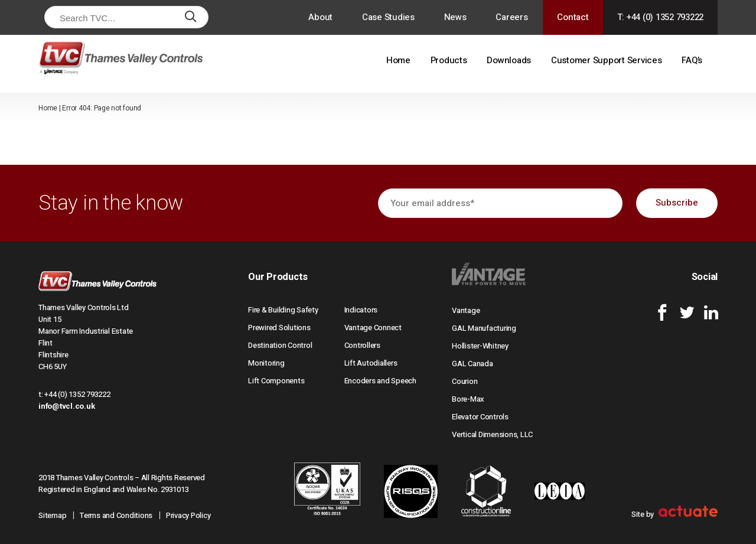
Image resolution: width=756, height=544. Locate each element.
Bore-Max (468, 399)
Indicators (361, 310)
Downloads (509, 60)
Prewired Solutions (279, 328)
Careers (511, 17)
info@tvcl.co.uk (66, 406)
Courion (465, 381)
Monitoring (266, 363)
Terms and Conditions (116, 515)
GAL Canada (472, 364)
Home (398, 60)
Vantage (466, 310)
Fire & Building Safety (283, 310)
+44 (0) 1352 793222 (77, 394)
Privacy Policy (188, 515)
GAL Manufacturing (484, 328)
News (455, 17)
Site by (674, 514)
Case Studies (388, 17)
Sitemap (52, 515)
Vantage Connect (373, 328)
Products (449, 60)
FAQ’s (692, 60)
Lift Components (276, 381)
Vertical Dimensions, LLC (492, 434)
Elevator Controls (480, 417)
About (320, 17)
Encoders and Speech (380, 381)
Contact (573, 17)
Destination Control (280, 345)
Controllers (362, 345)
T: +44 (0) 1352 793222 (661, 17)
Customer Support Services (607, 60)
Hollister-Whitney (480, 346)
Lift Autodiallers (371, 363)
